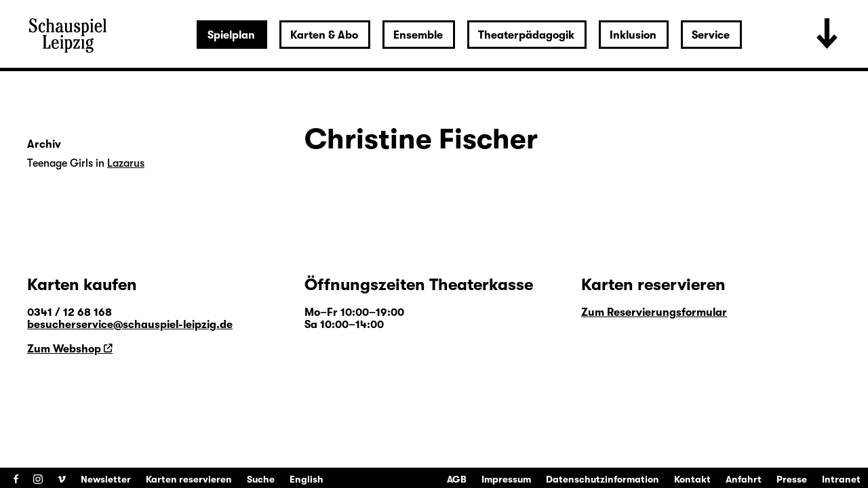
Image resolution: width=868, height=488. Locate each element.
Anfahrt (744, 479)
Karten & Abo (324, 35)
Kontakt (692, 479)
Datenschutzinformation (603, 479)
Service (711, 35)
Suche (261, 479)
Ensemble (418, 35)
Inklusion (633, 35)
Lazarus (126, 163)
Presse (792, 479)
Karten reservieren (189, 479)
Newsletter (106, 479)
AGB (457, 479)
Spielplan (231, 35)
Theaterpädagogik (526, 35)
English (307, 479)
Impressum (506, 479)
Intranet (841, 479)
